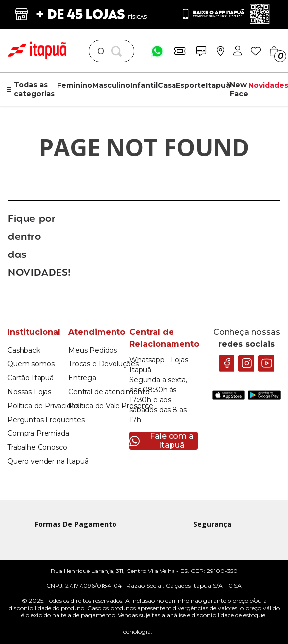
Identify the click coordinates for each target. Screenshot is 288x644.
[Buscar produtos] (118, 51)
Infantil (144, 85)
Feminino (75, 85)
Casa (167, 85)
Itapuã (218, 85)
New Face (239, 89)
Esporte (191, 85)
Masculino (111, 85)
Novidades (268, 85)
